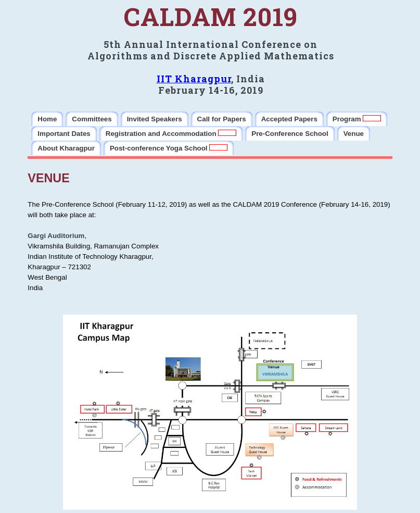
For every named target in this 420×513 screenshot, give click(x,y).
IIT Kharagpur (194, 79)
